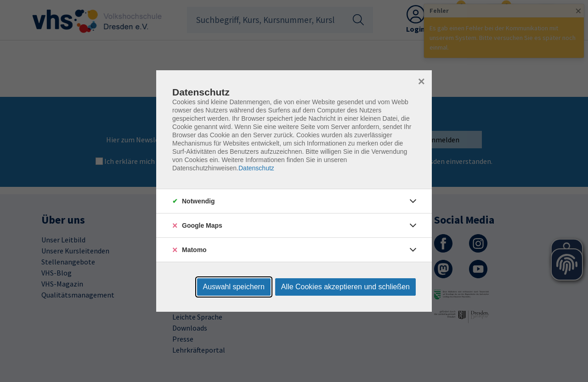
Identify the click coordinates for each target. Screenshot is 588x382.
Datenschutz (256, 168)
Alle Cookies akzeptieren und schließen (345, 287)
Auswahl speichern (234, 287)
